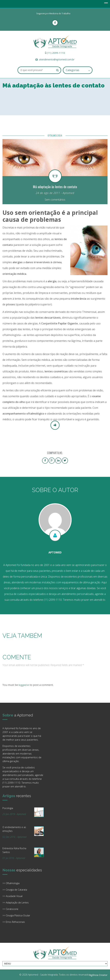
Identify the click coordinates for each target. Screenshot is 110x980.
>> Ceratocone (10, 909)
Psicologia (8, 808)
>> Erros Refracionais (14, 922)
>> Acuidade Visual (12, 896)
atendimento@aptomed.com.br (57, 59)
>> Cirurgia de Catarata (15, 890)
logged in (24, 685)
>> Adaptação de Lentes (16, 903)
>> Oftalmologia (11, 883)
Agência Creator (98, 975)
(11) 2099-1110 (56, 53)
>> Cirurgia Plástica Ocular (16, 915)
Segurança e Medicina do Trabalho (53, 13)
